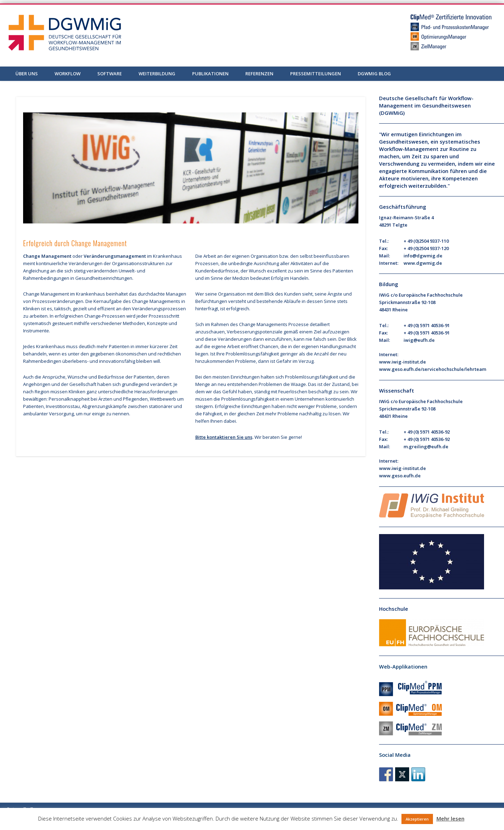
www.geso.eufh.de (400, 476)
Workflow (68, 74)
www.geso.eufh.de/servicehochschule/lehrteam (433, 369)
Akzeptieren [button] (417, 819)
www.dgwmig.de (423, 263)
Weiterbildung (157, 74)
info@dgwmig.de (423, 256)
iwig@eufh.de (419, 340)
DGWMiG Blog (374, 74)
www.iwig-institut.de (402, 362)
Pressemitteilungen (316, 74)
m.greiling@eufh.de (426, 447)
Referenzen (259, 74)
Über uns (27, 74)
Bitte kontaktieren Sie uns (224, 437)
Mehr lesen (450, 818)
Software (110, 74)
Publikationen (210, 74)
